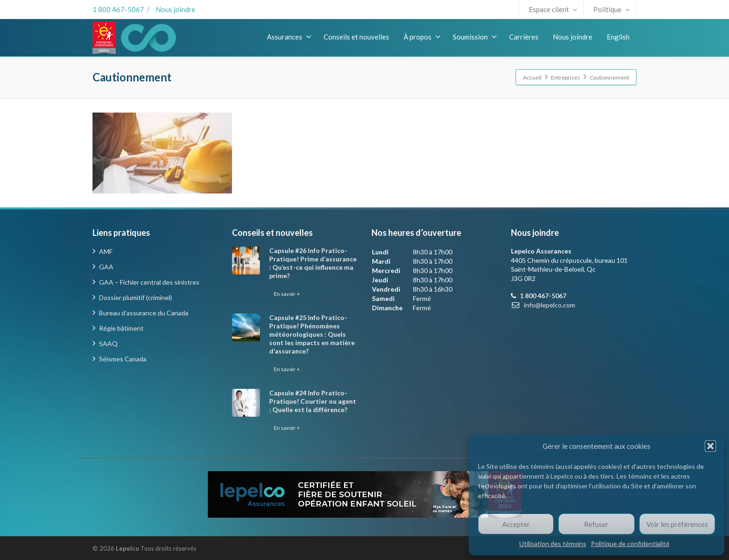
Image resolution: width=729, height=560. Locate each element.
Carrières (524, 37)
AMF (106, 251)
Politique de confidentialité (630, 543)
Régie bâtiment (121, 328)
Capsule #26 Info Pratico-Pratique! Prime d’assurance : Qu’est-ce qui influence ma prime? (313, 263)
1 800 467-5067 (118, 9)
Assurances (289, 37)
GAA (106, 267)
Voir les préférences (677, 524)
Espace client (553, 9)
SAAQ (108, 343)
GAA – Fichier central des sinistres (149, 282)
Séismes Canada (123, 359)
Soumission (475, 37)
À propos (422, 37)
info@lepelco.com (550, 305)
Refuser (596, 524)
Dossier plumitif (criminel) (136, 297)
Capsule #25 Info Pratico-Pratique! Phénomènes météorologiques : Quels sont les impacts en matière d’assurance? (312, 334)
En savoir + (287, 294)
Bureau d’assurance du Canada (144, 313)
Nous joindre (176, 9)
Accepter (516, 524)
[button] (710, 446)
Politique (611, 9)
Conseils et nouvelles (356, 37)
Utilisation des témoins (553, 543)
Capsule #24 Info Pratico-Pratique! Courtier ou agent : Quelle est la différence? (313, 401)
